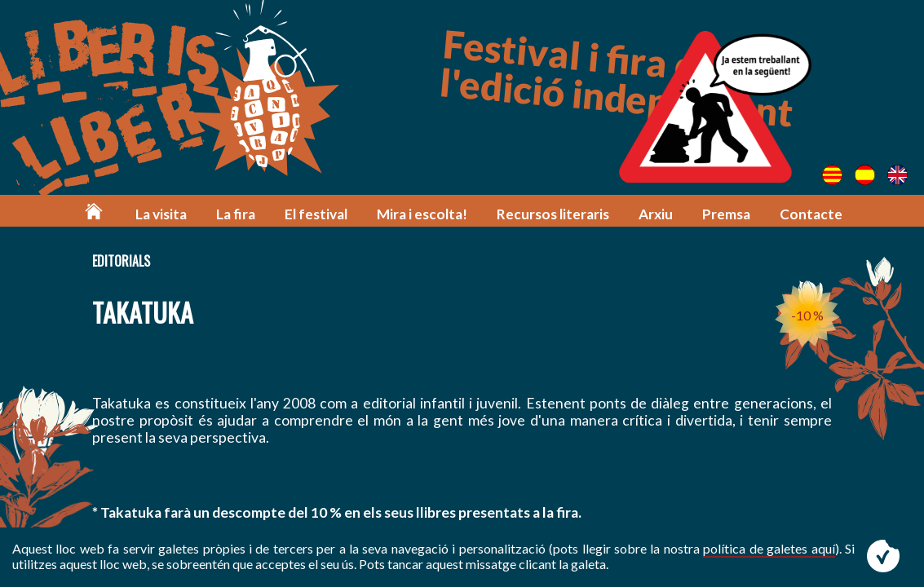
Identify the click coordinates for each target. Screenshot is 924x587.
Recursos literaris (553, 214)
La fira (236, 214)
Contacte (811, 214)
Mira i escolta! (422, 214)
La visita (161, 214)
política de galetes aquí (769, 548)
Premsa (726, 214)
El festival (316, 214)
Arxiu (656, 214)
